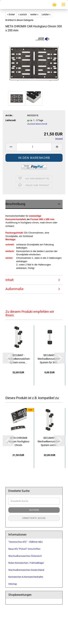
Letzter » (46, 14)
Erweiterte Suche (34, 518)
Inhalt (10, 280)
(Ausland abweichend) (37, 124)
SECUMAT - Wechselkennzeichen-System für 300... (50, 359)
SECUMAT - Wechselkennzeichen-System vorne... (18, 359)
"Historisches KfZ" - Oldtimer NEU (25, 542)
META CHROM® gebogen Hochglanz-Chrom (18, 441)
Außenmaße (15, 289)
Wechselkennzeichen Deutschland (26, 570)
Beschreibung (15, 204)
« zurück (23, 14)
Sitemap (13, 584)
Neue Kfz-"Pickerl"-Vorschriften (24, 549)
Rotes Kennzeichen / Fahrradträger (26, 563)
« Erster (11, 14)
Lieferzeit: (11, 120)
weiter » (34, 14)
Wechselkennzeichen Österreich (25, 556)
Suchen (34, 510)
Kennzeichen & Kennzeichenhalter (26, 577)
